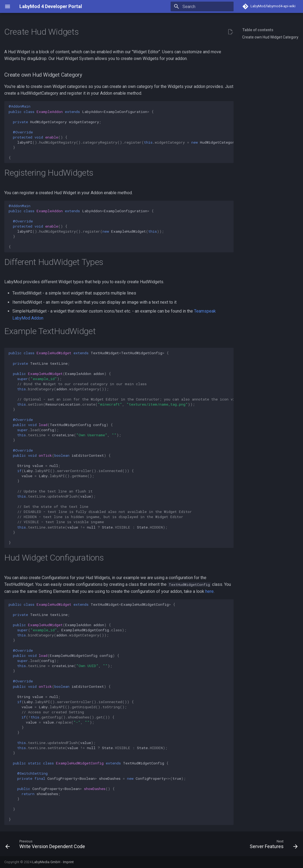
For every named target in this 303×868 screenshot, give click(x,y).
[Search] (202, 6)
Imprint (68, 862)
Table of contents (258, 30)
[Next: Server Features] (272, 845)
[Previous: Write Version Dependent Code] (47, 845)
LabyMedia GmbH (46, 862)
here (209, 591)
